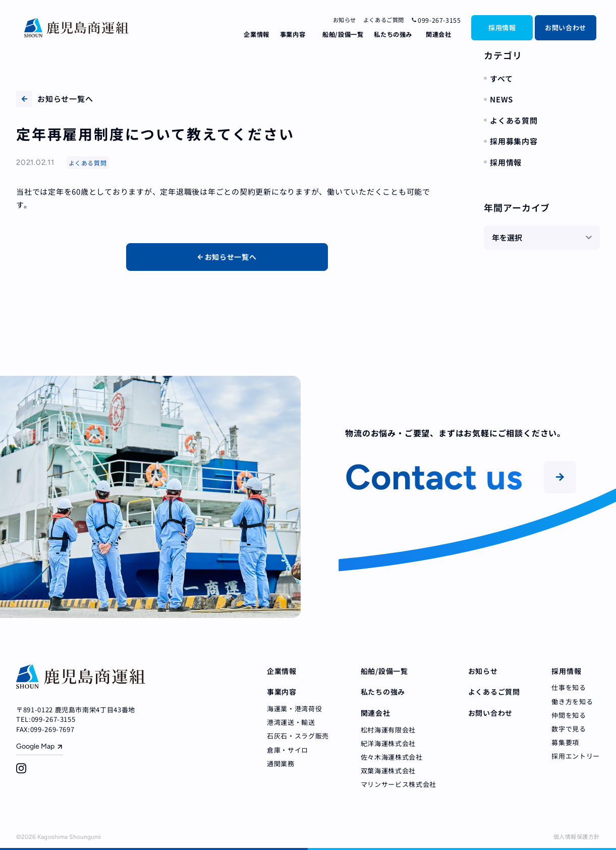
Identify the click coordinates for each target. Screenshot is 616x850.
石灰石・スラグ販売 (298, 736)
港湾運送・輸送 (291, 722)
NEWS (501, 99)
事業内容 (293, 34)
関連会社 (438, 34)
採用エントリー (576, 756)
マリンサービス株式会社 (399, 784)
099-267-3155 (436, 20)
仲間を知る (569, 715)
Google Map (35, 746)
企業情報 (256, 34)
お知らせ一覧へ (54, 99)
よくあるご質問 (384, 20)
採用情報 (502, 27)
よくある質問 (514, 120)
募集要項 (565, 742)
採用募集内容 (514, 141)
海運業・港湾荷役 (294, 709)
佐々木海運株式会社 (392, 757)
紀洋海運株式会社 (388, 743)
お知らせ (345, 20)
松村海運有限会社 (388, 730)
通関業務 (281, 763)
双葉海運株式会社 (388, 771)
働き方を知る (572, 701)
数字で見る (569, 729)
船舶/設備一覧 (343, 34)
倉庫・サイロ (288, 750)
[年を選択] (542, 238)
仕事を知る (569, 687)
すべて (501, 78)
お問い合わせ (566, 27)
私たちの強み (393, 34)
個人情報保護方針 (577, 836)
